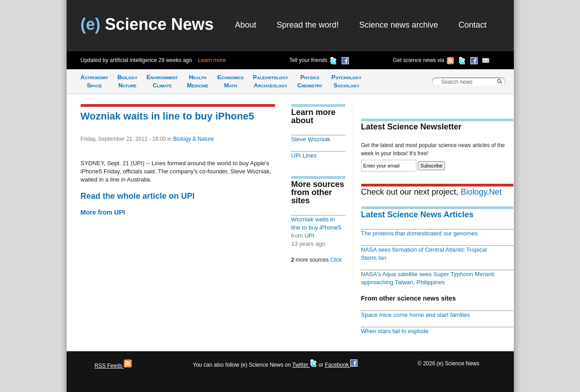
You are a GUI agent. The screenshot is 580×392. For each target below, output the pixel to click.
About (246, 25)
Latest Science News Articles (417, 215)
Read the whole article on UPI (138, 196)
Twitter (305, 365)
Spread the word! (308, 25)
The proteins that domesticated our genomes (420, 233)
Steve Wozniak (311, 139)
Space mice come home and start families (416, 315)
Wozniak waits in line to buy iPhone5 (167, 116)
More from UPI (103, 212)
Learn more (212, 60)
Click (336, 260)
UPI (309, 236)
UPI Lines (304, 155)
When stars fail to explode (395, 331)
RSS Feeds (114, 366)
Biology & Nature (193, 139)
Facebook (341, 365)
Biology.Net (481, 192)
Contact (473, 25)
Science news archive (399, 25)
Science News (147, 24)
